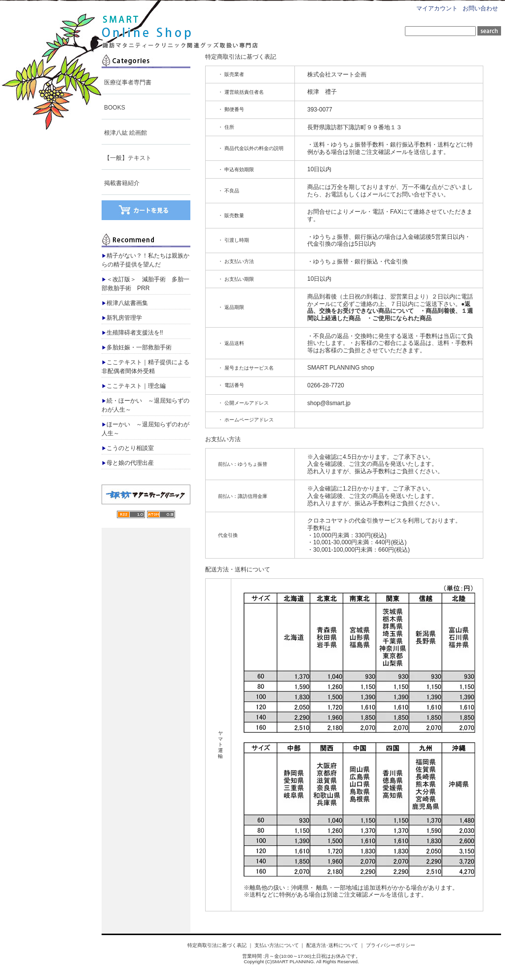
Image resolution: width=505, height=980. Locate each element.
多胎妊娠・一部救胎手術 (137, 347)
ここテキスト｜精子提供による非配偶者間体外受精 (145, 367)
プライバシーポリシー (391, 945)
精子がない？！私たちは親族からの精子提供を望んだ (145, 260)
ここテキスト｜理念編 (134, 386)
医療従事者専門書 (128, 82)
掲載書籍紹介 (122, 183)
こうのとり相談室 (128, 448)
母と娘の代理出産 (128, 463)
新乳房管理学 (122, 318)
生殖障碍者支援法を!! (132, 333)
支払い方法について (277, 945)
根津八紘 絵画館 (126, 133)
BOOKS (115, 108)
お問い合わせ (480, 8)
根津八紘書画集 (125, 303)
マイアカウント (437, 8)
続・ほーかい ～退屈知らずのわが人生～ (145, 405)
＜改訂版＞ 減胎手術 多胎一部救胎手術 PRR (145, 284)
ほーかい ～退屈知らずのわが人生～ (145, 429)
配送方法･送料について (332, 945)
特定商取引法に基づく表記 (217, 945)
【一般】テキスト (128, 158)
